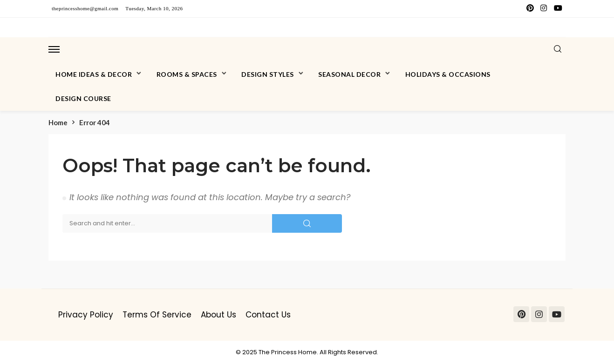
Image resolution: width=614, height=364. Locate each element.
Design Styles (268, 74)
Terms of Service (157, 315)
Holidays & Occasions (448, 74)
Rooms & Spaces (187, 74)
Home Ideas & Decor (94, 74)
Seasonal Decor (349, 74)
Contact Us (268, 315)
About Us (218, 315)
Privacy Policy (86, 315)
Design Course (83, 98)
